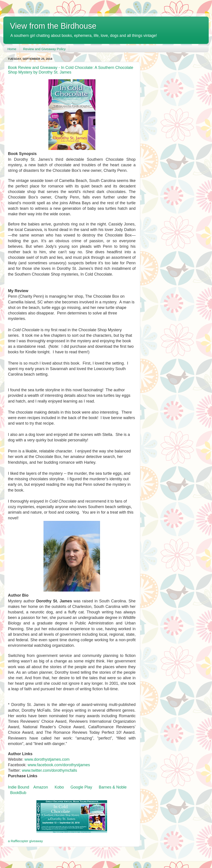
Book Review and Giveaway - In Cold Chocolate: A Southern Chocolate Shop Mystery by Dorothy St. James (71, 70)
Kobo (59, 787)
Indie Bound (19, 787)
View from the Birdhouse (53, 26)
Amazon (41, 787)
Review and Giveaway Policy (44, 49)
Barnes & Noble (113, 787)
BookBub (18, 793)
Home (12, 49)
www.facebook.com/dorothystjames (59, 765)
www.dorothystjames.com (47, 759)
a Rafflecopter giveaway (25, 841)
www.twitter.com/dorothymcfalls (49, 770)
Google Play (81, 787)
